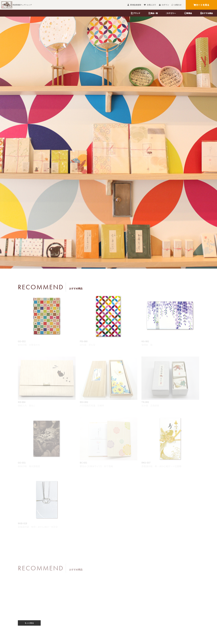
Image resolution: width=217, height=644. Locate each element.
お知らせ (177, 5)
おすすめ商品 (207, 13)
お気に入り (150, 5)
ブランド (136, 13)
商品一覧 (153, 13)
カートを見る (201, 5)
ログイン (164, 5)
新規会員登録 (134, 5)
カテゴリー (171, 13)
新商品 (188, 13)
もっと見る (29, 623)
